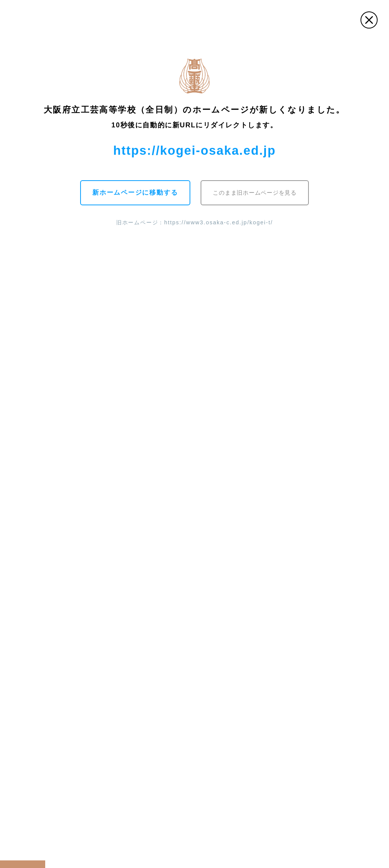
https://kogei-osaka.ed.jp (194, 150)
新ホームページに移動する (134, 193)
